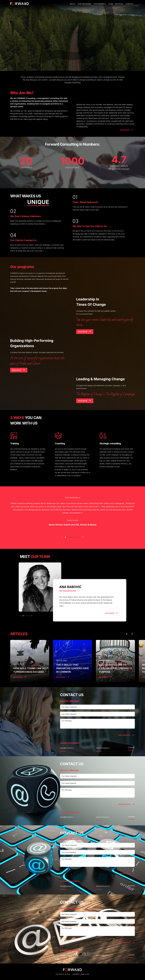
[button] (62, 537)
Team (111, 4)
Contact (130, 4)
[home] (20, 4)
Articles (119, 4)
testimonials (100, 4)
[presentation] (75, 735)
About (73, 4)
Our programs (85, 4)
